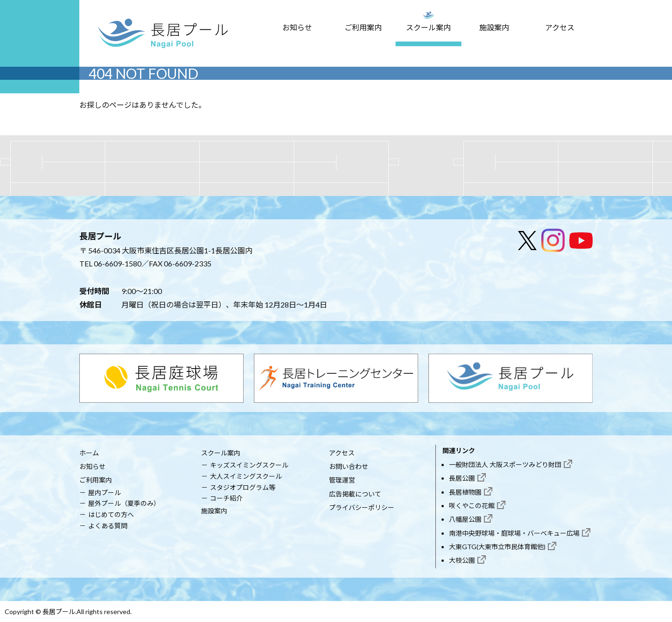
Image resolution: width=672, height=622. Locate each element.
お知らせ (297, 27)
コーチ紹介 (226, 498)
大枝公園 (462, 560)
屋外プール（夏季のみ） (124, 503)
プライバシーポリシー (362, 507)
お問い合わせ (349, 466)
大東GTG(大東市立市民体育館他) (497, 547)
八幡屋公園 (465, 519)
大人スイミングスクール (246, 476)
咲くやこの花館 (472, 506)
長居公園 (462, 478)
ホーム (89, 453)
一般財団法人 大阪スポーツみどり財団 (505, 465)
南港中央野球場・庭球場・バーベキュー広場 (514, 533)
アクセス (560, 27)
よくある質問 (108, 526)
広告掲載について (355, 494)
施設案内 (494, 27)
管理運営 (342, 480)
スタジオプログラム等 (243, 487)
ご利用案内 (363, 27)
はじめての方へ (111, 514)
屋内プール (105, 493)
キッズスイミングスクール (249, 465)
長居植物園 (465, 492)
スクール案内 (428, 27)
